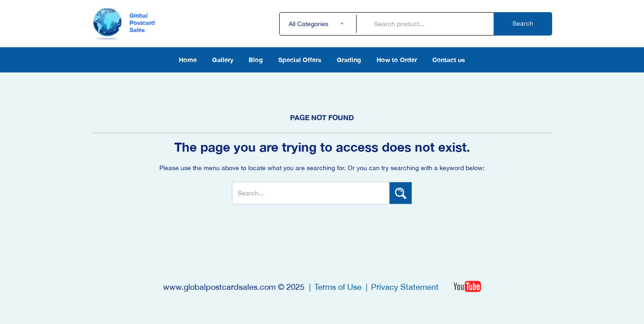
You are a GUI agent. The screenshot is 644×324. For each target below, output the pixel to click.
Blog (256, 60)
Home (188, 60)
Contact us (449, 60)
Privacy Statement (405, 287)
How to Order (397, 60)
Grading (349, 60)
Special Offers (300, 60)
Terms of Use (338, 287)
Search (523, 23)
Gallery (223, 60)
